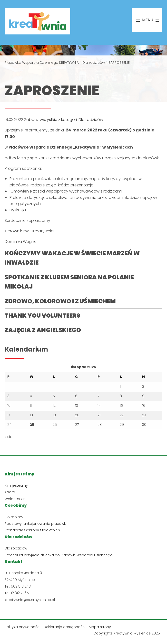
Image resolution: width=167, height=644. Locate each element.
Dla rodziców (16, 548)
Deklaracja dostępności (64, 627)
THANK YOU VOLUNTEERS (42, 316)
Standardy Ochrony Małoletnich (32, 530)
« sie (9, 437)
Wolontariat (15, 499)
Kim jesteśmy (16, 485)
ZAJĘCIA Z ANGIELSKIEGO (43, 330)
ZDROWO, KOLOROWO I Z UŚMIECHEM (60, 301)
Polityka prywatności (22, 627)
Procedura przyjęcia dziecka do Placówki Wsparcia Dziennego (59, 555)
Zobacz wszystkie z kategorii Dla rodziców (64, 120)
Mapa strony (100, 627)
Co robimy (14, 517)
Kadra (10, 492)
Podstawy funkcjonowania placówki (36, 524)
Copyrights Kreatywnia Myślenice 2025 (127, 633)
